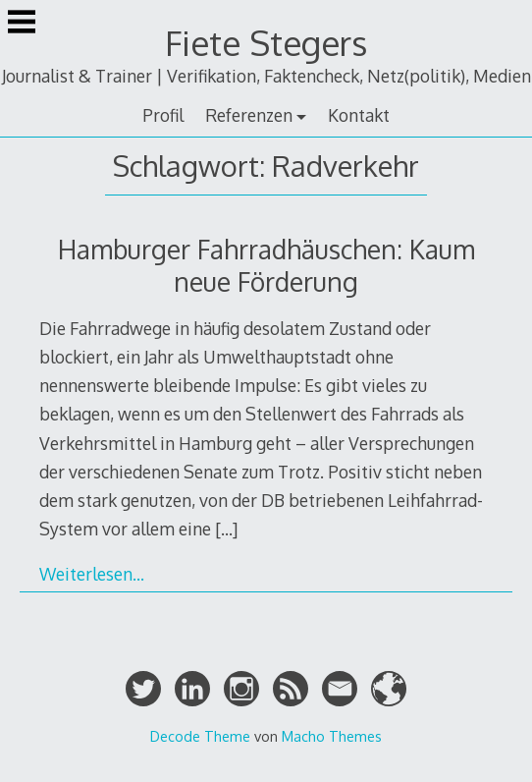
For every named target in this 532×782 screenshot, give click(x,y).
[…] (226, 529)
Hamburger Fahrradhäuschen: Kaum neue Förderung (266, 265)
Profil (163, 115)
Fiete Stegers (266, 43)
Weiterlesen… (92, 574)
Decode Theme (200, 736)
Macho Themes (332, 736)
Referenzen (249, 115)
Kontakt (359, 115)
